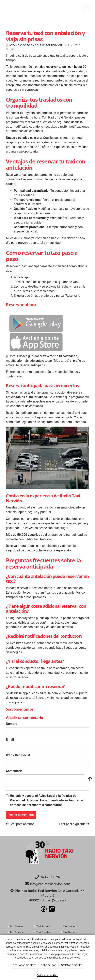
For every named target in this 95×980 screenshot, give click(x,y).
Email (10, 739)
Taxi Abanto (16, 926)
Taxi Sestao (70, 932)
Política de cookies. (47, 975)
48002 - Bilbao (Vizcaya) (47, 900)
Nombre (12, 724)
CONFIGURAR (49, 965)
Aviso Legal (47, 796)
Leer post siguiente (74, 824)
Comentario (14, 771)
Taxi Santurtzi (71, 926)
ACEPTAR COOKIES (71, 965)
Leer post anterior (20, 824)
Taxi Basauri (43, 926)
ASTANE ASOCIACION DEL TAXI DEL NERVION (36, 45)
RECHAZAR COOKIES (25, 965)
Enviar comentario (21, 815)
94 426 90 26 (50, 877)
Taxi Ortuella (17, 932)
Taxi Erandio (43, 932)
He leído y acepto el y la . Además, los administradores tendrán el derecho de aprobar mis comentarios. (47, 800)
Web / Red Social (18, 755)
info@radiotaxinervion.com (50, 884)
